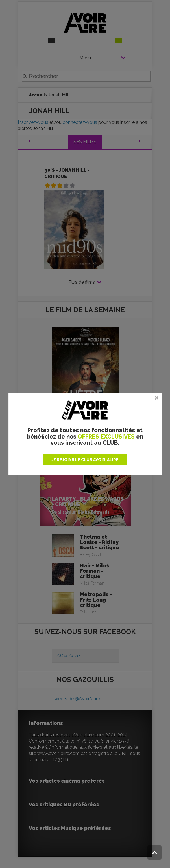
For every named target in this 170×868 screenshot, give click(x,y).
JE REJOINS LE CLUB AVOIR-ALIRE (85, 459)
